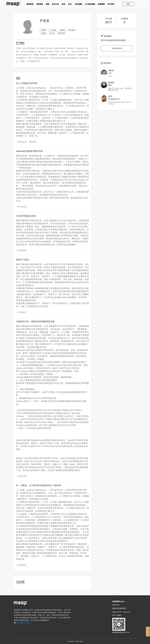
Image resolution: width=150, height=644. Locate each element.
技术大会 (55, 5)
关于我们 (111, 5)
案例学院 (30, 5)
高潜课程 (101, 5)
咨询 (63, 5)
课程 (48, 5)
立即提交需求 (117, 48)
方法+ (70, 5)
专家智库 (40, 5)
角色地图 (79, 5)
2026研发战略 (90, 5)
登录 (128, 4)
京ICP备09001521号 (23, 623)
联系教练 (108, 36)
